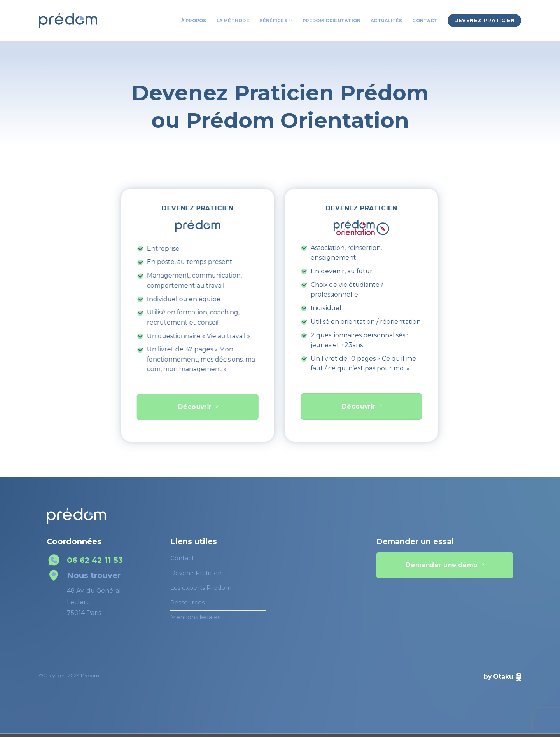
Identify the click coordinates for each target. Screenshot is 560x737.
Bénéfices (276, 20)
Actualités (386, 21)
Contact (425, 21)
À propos (194, 21)
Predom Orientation (332, 21)
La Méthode (233, 21)
